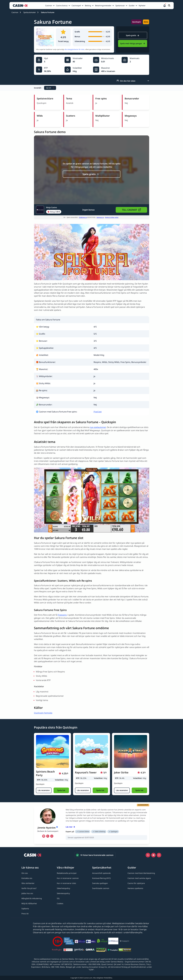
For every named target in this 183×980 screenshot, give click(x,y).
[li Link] (44, 836)
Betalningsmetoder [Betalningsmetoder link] (103, 5)
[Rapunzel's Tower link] (91, 751)
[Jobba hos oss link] (27, 893)
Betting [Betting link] (88, 5)
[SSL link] (58, 898)
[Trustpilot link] (113, 950)
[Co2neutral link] (102, 941)
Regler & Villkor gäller (112, 217)
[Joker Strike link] (131, 751)
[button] (165, 6)
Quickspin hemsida (43, 713)
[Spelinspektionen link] (69, 941)
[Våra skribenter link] (28, 883)
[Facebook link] (159, 855)
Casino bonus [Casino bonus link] (62, 5)
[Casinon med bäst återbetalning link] (141, 873)
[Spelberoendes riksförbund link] (124, 941)
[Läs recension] (44, 790)
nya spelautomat (98, 427)
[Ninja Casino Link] (49, 210)
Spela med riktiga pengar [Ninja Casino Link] (133, 43)
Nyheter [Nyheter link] (142, 5)
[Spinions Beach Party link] (52, 751)
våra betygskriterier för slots (74, 49)
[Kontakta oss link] (27, 878)
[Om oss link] (25, 873)
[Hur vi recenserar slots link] (66, 883)
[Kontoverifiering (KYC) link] (101, 878)
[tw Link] (48, 836)
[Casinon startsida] (21, 6)
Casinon (15, 12)
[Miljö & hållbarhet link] (29, 903)
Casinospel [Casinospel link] (76, 5)
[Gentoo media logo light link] (79, 950)
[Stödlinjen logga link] (57, 950)
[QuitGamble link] (113, 941)
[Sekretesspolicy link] (63, 893)
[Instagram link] (153, 855)
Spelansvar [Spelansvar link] (120, 5)
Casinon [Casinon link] (49, 5)
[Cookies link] (60, 903)
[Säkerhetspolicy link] (63, 888)
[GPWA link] (101, 950)
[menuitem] (50, 6)
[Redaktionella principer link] (67, 873)
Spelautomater (30, 12)
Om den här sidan (126, 81)
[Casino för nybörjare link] (136, 883)
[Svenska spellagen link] (100, 883)
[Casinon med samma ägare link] (139, 878)
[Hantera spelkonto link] (135, 888)
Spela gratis (133, 35)
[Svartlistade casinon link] (101, 888)
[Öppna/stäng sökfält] (169, 6)
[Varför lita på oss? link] (29, 888)
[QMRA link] (90, 950)
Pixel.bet (98, 412)
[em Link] (52, 836)
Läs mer (70, 827)
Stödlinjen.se (83, 217)
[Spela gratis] (92, 174)
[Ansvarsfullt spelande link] (101, 873)
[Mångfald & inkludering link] (32, 898)
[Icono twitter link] (148, 855)
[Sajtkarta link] (25, 909)
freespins (62, 615)
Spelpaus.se (100, 217)
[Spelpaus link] (68, 950)
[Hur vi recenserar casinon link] (68, 878)
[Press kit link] (25, 914)
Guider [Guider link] (132, 5)
